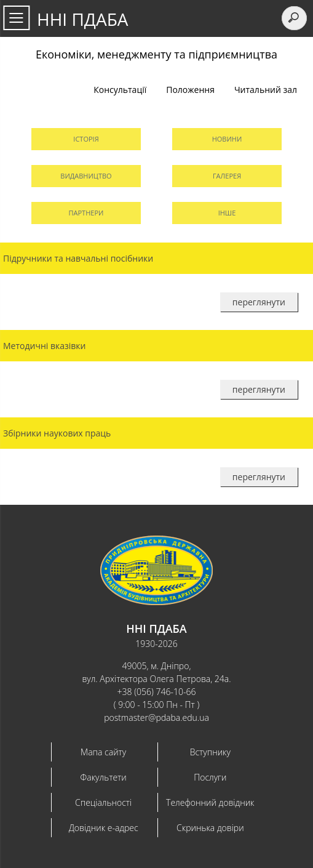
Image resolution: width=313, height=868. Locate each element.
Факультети (104, 777)
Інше (227, 213)
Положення (190, 90)
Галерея (227, 176)
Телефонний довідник (210, 802)
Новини (227, 139)
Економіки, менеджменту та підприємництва (156, 54)
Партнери (86, 213)
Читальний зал (266, 90)
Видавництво (86, 176)
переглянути (259, 302)
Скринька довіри (210, 828)
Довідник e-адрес (104, 828)
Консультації (120, 90)
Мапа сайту (103, 752)
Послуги (210, 777)
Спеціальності (103, 802)
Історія (86, 139)
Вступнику (210, 752)
